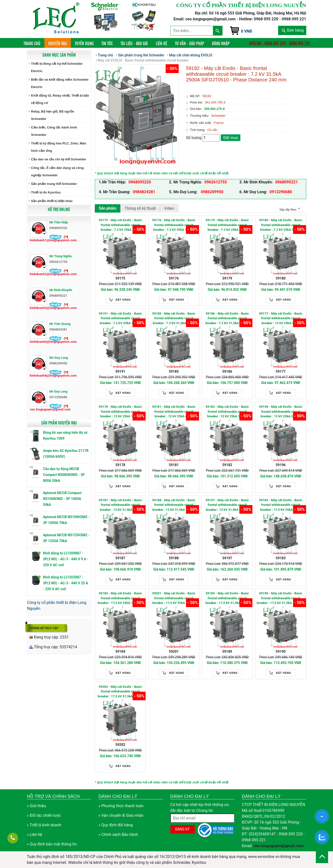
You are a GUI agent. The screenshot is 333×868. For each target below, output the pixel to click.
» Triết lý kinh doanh (44, 825)
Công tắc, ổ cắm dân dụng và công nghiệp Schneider (57, 172)
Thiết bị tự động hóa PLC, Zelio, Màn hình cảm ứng (59, 147)
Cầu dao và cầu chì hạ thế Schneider (59, 159)
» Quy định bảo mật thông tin (52, 844)
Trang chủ (34, 43)
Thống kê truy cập (44, 628)
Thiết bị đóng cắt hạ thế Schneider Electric (57, 67)
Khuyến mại (58, 43)
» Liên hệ (35, 835)
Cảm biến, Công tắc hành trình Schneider (54, 131)
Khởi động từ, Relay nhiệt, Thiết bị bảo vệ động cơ (60, 99)
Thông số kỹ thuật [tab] (140, 208)
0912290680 (281, 192)
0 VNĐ (247, 31)
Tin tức (107, 43)
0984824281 (144, 192)
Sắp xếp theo (289, 210)
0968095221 (286, 182)
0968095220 (140, 182)
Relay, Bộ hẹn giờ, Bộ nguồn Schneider (53, 115)
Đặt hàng (123, 300)
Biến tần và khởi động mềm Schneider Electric (60, 83)
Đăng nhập (221, 43)
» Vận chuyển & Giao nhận (121, 815)
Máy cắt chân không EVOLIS (191, 55)
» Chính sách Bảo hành (118, 835)
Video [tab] (169, 208)
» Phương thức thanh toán (121, 806)
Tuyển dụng (84, 43)
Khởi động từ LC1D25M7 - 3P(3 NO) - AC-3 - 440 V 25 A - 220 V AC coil (66, 583)
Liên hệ (161, 43)
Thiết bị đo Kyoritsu (46, 192)
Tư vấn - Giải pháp (190, 43)
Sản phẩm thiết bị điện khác (52, 201)
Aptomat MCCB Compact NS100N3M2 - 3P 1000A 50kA (62, 499)
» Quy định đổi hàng (116, 825)
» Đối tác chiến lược (44, 815)
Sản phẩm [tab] (108, 208)
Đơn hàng (293, 30)
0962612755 (216, 182)
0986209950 (212, 192)
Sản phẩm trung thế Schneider (54, 184)
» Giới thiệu (37, 806)
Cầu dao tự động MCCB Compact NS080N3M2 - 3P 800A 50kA (64, 475)
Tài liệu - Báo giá (134, 43)
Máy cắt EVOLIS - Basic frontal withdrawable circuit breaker (143, 60)
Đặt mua (231, 138)
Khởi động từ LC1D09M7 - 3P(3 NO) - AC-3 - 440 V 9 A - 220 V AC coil (66, 559)
